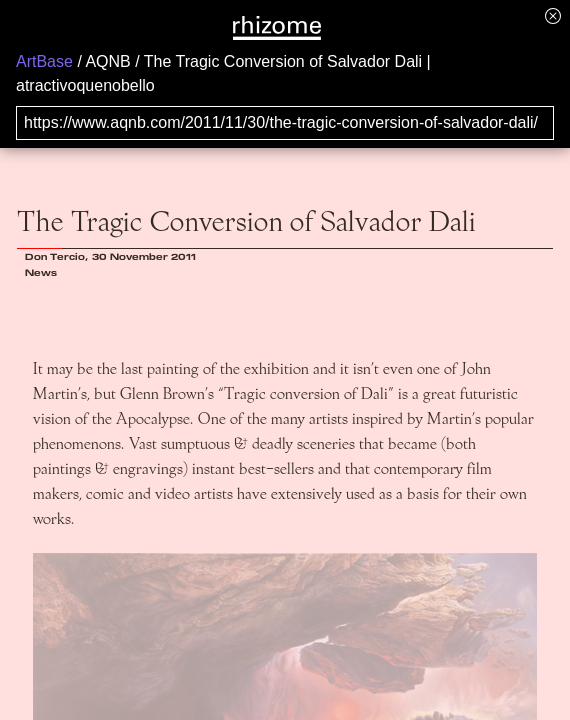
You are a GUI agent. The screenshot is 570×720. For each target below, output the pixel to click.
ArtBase (44, 61)
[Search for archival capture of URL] (285, 123)
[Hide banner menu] (553, 15)
